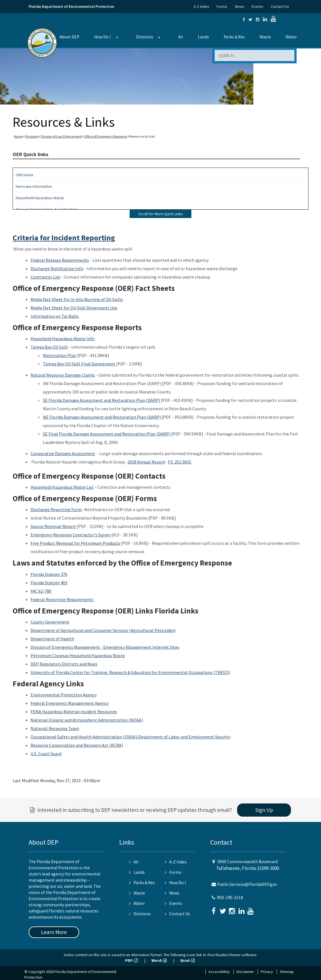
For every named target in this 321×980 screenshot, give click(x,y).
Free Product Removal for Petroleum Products (75, 543)
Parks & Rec (234, 37)
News (239, 6)
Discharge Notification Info (57, 268)
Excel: (188, 960)
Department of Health (52, 639)
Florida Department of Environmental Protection (71, 6)
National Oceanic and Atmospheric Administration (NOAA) (87, 720)
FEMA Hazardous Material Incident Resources (74, 712)
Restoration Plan (60, 355)
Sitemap (287, 972)
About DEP (69, 37)
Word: (159, 960)
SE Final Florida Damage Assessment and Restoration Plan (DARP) (107, 434)
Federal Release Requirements (60, 260)
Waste (265, 37)
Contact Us (280, 6)
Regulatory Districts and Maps (68, 664)
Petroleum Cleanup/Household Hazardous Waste (78, 655)
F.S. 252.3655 (179, 462)
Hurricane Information (34, 186)
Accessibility (219, 972)
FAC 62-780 (41, 591)
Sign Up (264, 810)
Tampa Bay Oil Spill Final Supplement (79, 364)
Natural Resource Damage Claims (63, 375)
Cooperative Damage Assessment (63, 453)
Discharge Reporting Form (56, 509)
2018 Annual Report (146, 462)
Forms (222, 6)
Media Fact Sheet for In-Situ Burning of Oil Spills (77, 299)
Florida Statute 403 (49, 583)
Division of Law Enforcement (61, 136)
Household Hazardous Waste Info (63, 339)
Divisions (145, 37)
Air (181, 37)
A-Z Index (201, 6)
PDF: (131, 960)
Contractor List (45, 277)
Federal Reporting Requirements (62, 599)
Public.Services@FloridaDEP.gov (247, 884)
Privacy (267, 972)
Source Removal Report (53, 526)
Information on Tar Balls (55, 316)
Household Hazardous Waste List (62, 487)
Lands (203, 37)
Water (291, 37)
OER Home (25, 175)
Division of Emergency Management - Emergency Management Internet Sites (105, 647)
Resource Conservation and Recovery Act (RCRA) (77, 745)
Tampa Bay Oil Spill (49, 347)
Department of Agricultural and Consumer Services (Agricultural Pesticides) (103, 630)
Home (18, 136)
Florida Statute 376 (49, 574)
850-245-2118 (230, 897)
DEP (35, 664)
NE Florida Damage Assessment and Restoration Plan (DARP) (102, 417)
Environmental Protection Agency (64, 695)
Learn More (54, 932)
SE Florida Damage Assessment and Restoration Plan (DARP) (101, 400)
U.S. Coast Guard (46, 754)
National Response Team (55, 728)
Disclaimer (245, 972)
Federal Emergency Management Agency (70, 703)
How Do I (102, 37)
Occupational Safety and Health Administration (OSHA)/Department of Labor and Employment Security (130, 737)
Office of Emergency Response (106, 136)
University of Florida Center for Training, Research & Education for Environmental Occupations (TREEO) (130, 672)
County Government (50, 622)
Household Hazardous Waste (40, 198)
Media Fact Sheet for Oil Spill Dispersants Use (74, 308)
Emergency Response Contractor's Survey (71, 535)
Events (257, 6)
